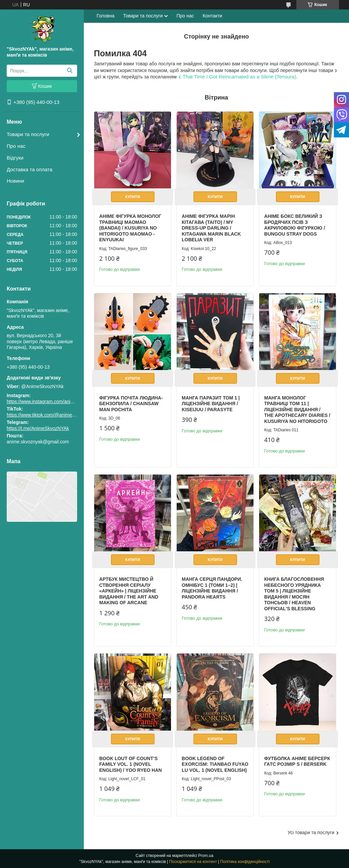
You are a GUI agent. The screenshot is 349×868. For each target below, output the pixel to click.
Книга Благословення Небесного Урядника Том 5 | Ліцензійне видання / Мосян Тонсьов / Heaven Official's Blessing (294, 594)
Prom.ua (206, 856)
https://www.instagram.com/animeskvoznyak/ (53, 401)
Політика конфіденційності (245, 862)
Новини (15, 181)
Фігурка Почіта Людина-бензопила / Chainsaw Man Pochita (131, 404)
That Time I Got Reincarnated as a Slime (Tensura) (239, 77)
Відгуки (15, 158)
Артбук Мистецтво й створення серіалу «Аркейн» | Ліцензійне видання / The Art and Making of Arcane (129, 591)
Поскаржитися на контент (193, 862)
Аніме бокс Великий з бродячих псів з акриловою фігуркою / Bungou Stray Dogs (295, 225)
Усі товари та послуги (311, 832)
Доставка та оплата (30, 169)
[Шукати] (70, 71)
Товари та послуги (28, 134)
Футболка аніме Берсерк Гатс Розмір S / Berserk (297, 761)
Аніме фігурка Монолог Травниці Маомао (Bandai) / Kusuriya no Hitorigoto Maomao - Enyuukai (130, 228)
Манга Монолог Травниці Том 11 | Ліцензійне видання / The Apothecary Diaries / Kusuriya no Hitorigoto (297, 410)
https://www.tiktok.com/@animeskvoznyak (50, 415)
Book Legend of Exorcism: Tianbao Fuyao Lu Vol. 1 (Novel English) (215, 764)
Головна (105, 16)
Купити (132, 197)
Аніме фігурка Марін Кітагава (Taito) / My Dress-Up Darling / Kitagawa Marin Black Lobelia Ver (211, 228)
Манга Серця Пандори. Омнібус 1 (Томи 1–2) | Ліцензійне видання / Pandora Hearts (212, 588)
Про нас (16, 146)
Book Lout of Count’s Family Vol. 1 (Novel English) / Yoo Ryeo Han (131, 764)
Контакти (212, 16)
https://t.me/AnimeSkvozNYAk (38, 428)
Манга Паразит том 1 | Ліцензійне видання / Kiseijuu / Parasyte (211, 404)
